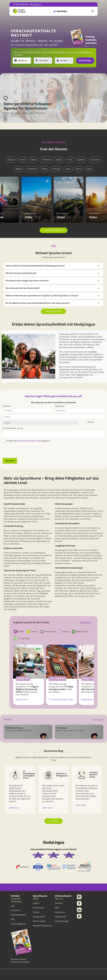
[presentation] (20, 452)
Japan (68, 169)
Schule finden (85, 61)
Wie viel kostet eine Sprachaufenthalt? (23, 288)
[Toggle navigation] (93, 11)
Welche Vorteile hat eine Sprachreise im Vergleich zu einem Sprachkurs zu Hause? (42, 296)
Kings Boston (87, 700)
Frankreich (32, 169)
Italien (45, 169)
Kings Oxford (22, 700)
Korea (79, 169)
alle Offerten (86, 623)
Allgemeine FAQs (53, 311)
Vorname (7, 406)
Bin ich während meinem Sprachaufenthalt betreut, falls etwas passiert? (38, 303)
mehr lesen (14, 808)
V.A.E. (70, 160)
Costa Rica (95, 160)
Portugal (57, 169)
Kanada (59, 160)
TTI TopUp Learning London (61, 700)
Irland (23, 160)
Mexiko (19, 169)
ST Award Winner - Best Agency (27, 5)
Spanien (81, 160)
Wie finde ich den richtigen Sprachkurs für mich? (27, 281)
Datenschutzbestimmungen (30, 441)
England (11, 160)
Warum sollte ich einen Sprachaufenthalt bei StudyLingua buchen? (35, 266)
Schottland (46, 160)
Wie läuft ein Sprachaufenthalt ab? (21, 273)
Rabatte (8, 720)
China (89, 169)
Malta (33, 160)
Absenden (10, 461)
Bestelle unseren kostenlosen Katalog (20, 961)
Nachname (60, 406)
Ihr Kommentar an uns (13, 428)
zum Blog (53, 821)
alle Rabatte (98, 720)
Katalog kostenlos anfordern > (91, 42)
